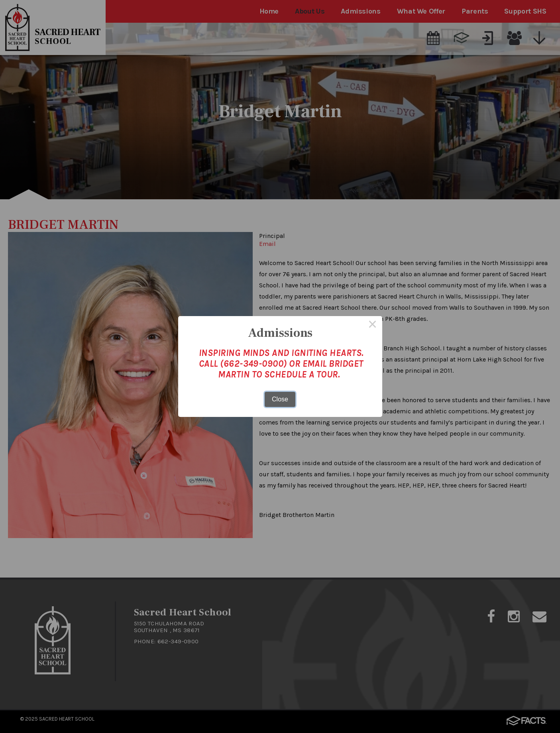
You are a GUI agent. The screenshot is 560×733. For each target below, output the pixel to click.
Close (280, 399)
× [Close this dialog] (373, 326)
